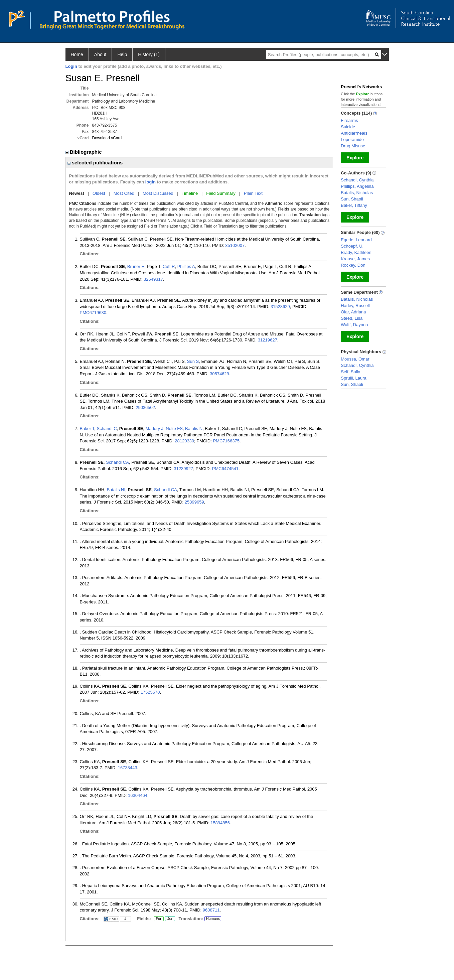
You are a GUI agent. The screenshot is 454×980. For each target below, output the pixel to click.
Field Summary (221, 193)
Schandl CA (117, 462)
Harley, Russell (355, 306)
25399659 (194, 502)
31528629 (280, 307)
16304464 (138, 795)
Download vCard (107, 138)
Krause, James (355, 259)
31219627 (268, 340)
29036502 (145, 407)
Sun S (193, 361)
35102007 (235, 245)
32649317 (153, 279)
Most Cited (124, 193)
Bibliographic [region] (84, 152)
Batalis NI (116, 490)
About (100, 54)
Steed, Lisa (352, 318)
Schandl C (107, 429)
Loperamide (352, 139)
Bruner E (136, 266)
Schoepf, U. (352, 246)
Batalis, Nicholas (357, 193)
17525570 (150, 692)
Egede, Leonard (356, 240)
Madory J (155, 429)
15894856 (220, 823)
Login (71, 66)
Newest (77, 193)
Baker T (87, 429)
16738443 (128, 768)
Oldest (99, 193)
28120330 (184, 441)
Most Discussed (158, 193)
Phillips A (186, 266)
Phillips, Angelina (357, 186)
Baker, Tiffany (354, 205)
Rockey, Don (353, 265)
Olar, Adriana (353, 312)
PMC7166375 (226, 441)
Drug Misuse (353, 146)
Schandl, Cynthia (357, 180)
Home (77, 54)
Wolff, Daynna (354, 325)
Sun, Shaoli (352, 199)
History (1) (149, 54)
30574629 (219, 374)
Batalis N (194, 429)
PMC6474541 (225, 469)
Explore (355, 158)
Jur (170, 919)
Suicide (348, 127)
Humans (213, 919)
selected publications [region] (95, 163)
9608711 (211, 910)
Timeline (190, 193)
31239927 (183, 469)
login (150, 182)
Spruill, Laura (354, 378)
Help (122, 54)
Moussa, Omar (355, 359)
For (159, 919)
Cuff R (169, 266)
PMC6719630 (93, 313)
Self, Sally (350, 372)
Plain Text (253, 193)
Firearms (349, 120)
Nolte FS (174, 429)
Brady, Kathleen (356, 252)
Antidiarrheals (354, 133)
